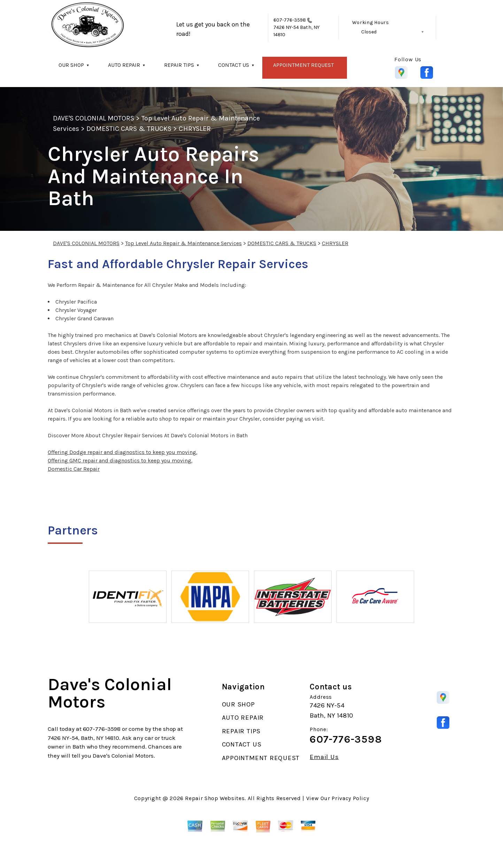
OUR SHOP (71, 65)
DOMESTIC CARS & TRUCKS (129, 129)
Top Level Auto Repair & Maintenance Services (183, 243)
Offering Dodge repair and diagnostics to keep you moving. (122, 452)
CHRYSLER (195, 129)
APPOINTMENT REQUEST (303, 65)
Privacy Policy (350, 798)
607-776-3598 (290, 20)
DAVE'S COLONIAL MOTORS (94, 118)
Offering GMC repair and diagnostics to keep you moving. (120, 460)
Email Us (324, 757)
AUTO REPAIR (124, 65)
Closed (369, 32)
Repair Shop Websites (215, 798)
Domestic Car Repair (74, 469)
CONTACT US (234, 65)
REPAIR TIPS (179, 65)
